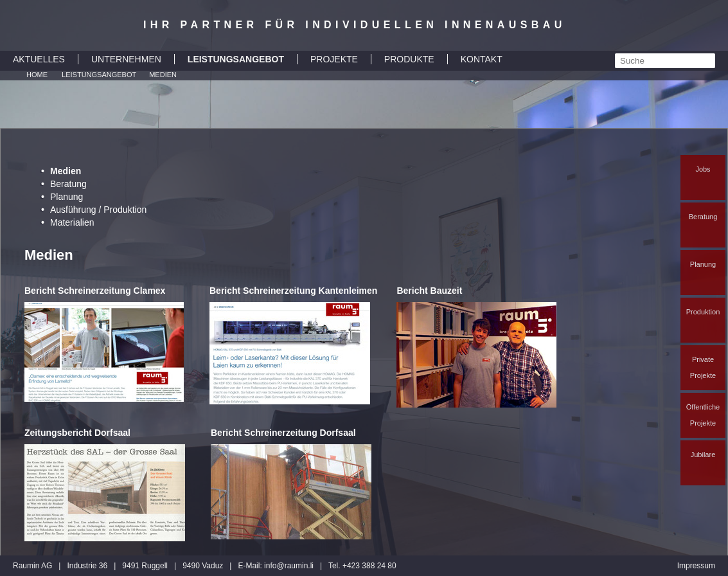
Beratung (703, 217)
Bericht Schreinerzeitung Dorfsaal (283, 433)
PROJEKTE (334, 59)
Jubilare (703, 455)
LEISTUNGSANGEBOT (236, 59)
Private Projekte (703, 367)
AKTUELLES (39, 59)
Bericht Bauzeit (429, 291)
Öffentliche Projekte (703, 415)
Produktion (703, 312)
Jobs (703, 169)
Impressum (696, 566)
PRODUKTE (409, 59)
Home (37, 75)
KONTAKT (482, 59)
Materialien (72, 222)
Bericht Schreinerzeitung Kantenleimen (293, 291)
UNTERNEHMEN (126, 59)
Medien (163, 75)
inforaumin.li (289, 566)
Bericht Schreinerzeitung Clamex (95, 291)
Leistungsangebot (99, 75)
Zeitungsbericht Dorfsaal (77, 433)
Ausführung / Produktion (98, 210)
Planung (703, 264)
